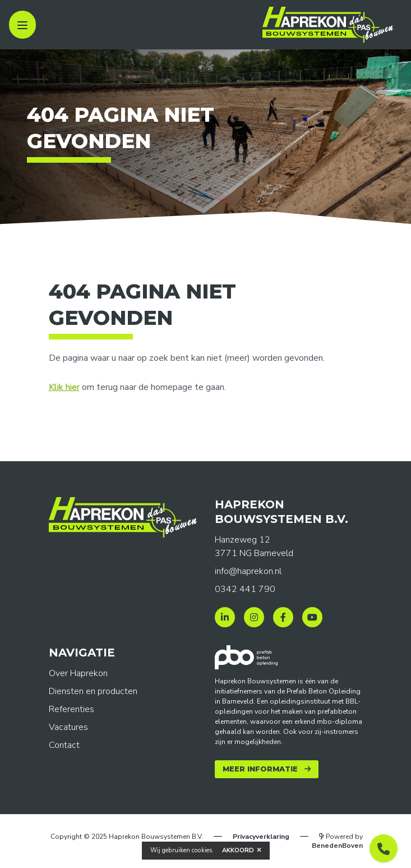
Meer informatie (260, 769)
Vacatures (68, 727)
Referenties (71, 709)
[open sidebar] (22, 24)
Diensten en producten (93, 691)
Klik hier (64, 387)
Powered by (337, 841)
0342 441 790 (245, 589)
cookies (202, 850)
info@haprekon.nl (248, 571)
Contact (64, 745)
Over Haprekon (78, 673)
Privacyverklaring (261, 837)
